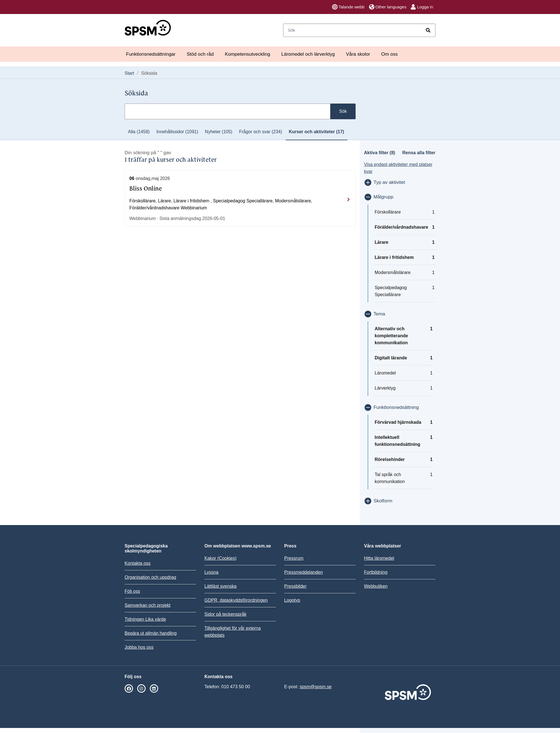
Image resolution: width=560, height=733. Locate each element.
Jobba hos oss (139, 647)
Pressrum (294, 558)
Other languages (388, 7)
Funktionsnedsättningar (151, 54)
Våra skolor (358, 54)
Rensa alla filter (419, 153)
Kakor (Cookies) (221, 558)
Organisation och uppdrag (150, 577)
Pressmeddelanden (304, 572)
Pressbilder (295, 586)
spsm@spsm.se (316, 687)
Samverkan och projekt (148, 605)
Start (129, 73)
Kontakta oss (138, 563)
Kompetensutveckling (248, 54)
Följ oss (132, 591)
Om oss (390, 54)
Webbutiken (376, 586)
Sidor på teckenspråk (225, 614)
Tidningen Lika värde (145, 619)
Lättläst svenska (221, 586)
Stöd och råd (200, 54)
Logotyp (292, 600)
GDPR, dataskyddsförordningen (236, 600)
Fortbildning (376, 572)
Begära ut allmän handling (151, 633)
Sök (343, 111)
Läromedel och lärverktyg (308, 54)
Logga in (422, 7)
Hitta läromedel (379, 558)
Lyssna (211, 572)
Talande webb (348, 7)
